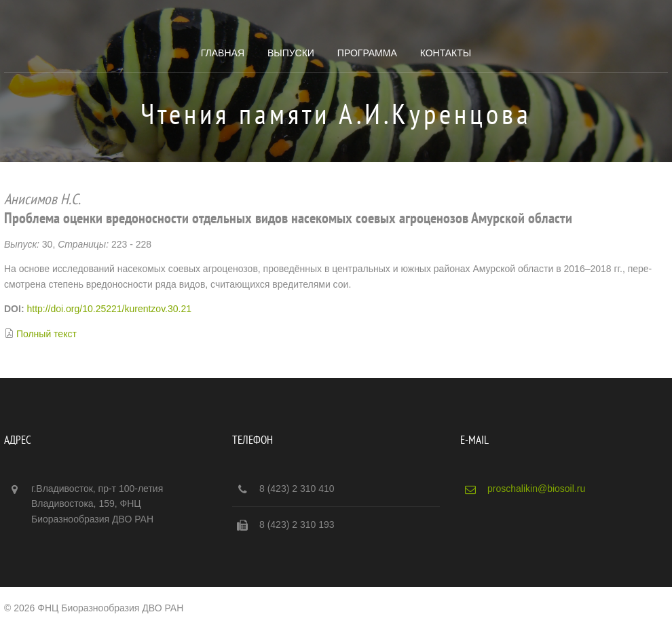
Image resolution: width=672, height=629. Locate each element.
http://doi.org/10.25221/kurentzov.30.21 (109, 309)
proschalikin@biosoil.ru (536, 489)
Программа (367, 53)
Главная (223, 53)
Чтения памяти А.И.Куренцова (336, 114)
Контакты (446, 53)
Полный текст (46, 334)
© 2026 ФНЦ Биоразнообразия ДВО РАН (94, 608)
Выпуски (291, 53)
